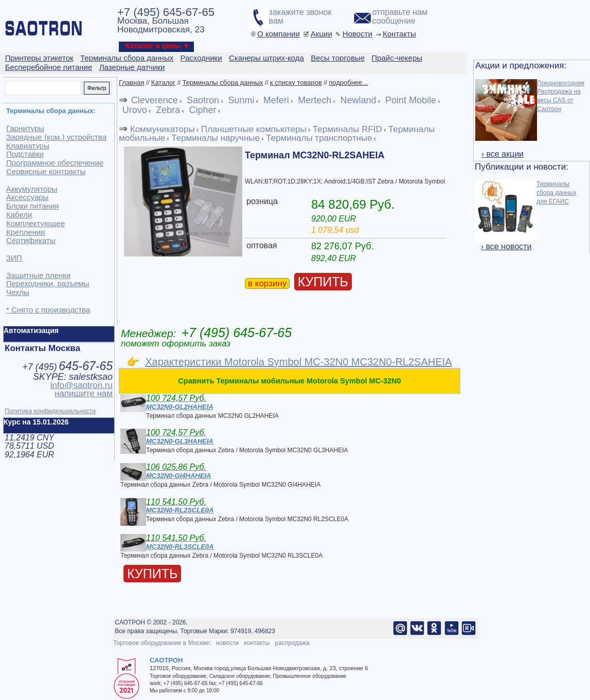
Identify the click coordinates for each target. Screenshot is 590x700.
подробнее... (348, 82)
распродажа (292, 643)
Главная (131, 82)
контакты (257, 643)
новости (227, 643)
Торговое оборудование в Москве (161, 643)
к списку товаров (296, 82)
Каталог (163, 82)
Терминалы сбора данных (222, 82)
